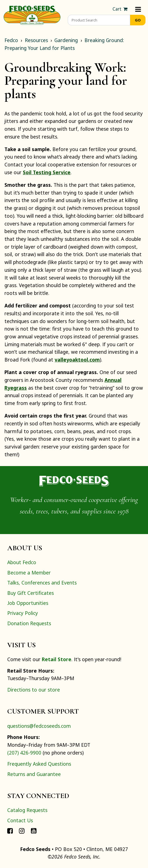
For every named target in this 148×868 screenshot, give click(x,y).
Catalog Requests (27, 810)
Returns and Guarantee (34, 774)
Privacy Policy (23, 613)
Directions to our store (34, 690)
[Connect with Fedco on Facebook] (10, 830)
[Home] (32, 14)
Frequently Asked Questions (39, 764)
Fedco (11, 40)
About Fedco (22, 562)
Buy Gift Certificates (31, 593)
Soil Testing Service (47, 172)
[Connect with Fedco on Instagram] (22, 830)
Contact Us (20, 820)
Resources (36, 40)
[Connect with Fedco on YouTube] (34, 830)
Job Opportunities (28, 603)
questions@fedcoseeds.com (39, 726)
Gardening (66, 40)
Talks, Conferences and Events (42, 583)
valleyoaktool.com (77, 360)
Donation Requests (29, 623)
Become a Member (29, 573)
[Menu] (138, 9)
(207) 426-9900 (24, 753)
